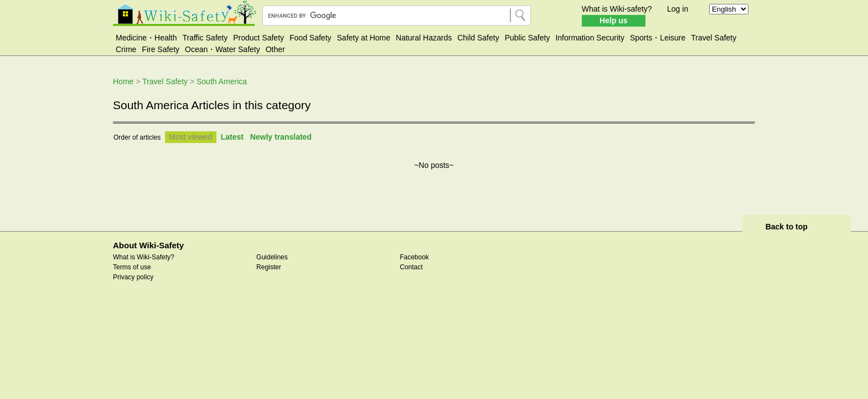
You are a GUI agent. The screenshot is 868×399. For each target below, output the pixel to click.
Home (123, 81)
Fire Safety (161, 49)
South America (222, 81)
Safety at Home (364, 38)
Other (275, 49)
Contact (411, 267)
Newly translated (281, 137)
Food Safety (311, 38)
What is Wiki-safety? (617, 9)
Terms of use (132, 267)
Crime (126, 49)
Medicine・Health (146, 38)
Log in (678, 9)
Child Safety (478, 38)
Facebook (414, 257)
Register (269, 267)
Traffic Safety (205, 38)
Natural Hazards (424, 38)
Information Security (590, 38)
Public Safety (528, 38)
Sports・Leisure (658, 38)
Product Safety (259, 38)
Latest (232, 137)
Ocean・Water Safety (223, 49)
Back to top (787, 227)
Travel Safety (714, 38)
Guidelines (272, 257)
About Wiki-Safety (148, 245)
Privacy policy (133, 277)
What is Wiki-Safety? (144, 257)
